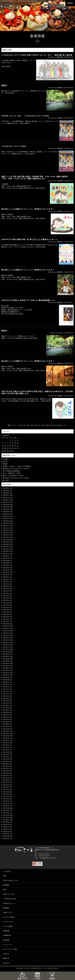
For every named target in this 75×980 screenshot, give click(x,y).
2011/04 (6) (7, 792)
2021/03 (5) (7, 617)
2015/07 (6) (7, 726)
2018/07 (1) (7, 682)
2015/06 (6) (7, 729)
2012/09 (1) (7, 773)
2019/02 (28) (8, 668)
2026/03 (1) (7, 491)
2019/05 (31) (8, 661)
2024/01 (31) (8, 551)
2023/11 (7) (7, 556)
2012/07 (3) (7, 775)
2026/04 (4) (7, 488)
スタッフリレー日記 (10, 949)
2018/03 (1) (7, 687)
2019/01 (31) (8, 670)
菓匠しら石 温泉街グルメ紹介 (13, 476)
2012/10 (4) (7, 771)
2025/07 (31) (8, 509)
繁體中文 (6, 958)
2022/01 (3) (7, 600)
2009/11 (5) (7, 829)
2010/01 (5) (7, 825)
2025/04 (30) (8, 516)
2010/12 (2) (7, 801)
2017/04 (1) (7, 701)
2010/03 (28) (8, 820)
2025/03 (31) (8, 519)
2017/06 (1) (7, 698)
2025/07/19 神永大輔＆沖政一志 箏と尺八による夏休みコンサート (29, 239)
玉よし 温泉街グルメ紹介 (12, 473)
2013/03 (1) (7, 761)
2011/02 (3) (7, 796)
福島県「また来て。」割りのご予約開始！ (18, 466)
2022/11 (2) (7, 584)
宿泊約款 (6, 940)
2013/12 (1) (7, 752)
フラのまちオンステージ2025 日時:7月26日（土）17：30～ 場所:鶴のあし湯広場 (37, 55)
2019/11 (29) (8, 647)
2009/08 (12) (8, 836)
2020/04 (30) (8, 635)
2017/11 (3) (7, 691)
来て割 (5, 462)
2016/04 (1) (7, 712)
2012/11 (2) (7, 768)
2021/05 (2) (7, 612)
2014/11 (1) (7, 743)
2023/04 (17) (8, 572)
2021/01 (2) (7, 621)
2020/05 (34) (8, 633)
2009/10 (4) (7, 832)
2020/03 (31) (8, 638)
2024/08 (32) (8, 535)
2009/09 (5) (7, 834)
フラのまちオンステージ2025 (14, 146)
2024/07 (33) (8, 537)
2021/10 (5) (7, 603)
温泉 (5, 876)
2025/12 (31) (8, 498)
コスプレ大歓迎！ (9, 917)
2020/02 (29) (8, 640)
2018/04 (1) (7, 684)
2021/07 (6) (7, 607)
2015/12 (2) (7, 717)
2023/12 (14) (8, 554)
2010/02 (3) (7, 822)
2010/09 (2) (7, 806)
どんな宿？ (7, 871)
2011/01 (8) (7, 799)
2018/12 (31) (8, 673)
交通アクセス (8, 912)
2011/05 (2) (7, 789)
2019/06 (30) (8, 659)
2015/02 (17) (8, 738)
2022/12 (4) (7, 582)
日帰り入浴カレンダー (11, 880)
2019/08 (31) (8, 654)
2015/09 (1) (7, 722)
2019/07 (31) (8, 656)
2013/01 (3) (7, 764)
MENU (70, 3)
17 (39, 425)
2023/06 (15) (8, 568)
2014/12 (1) (7, 740)
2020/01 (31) (8, 642)
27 (5, 451)
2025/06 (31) (8, 512)
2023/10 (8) (7, 558)
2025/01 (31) (8, 523)
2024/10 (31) (8, 530)
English (6, 954)
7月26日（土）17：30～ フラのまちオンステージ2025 (25, 116)
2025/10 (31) (8, 502)
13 (24, 425)
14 (28, 425)
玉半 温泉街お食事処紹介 (12, 471)
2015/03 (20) (8, 736)
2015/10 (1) (7, 719)
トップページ (8, 945)
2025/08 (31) (8, 507)
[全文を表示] (6, 66)
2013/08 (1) (7, 754)
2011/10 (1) (7, 782)
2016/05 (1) (7, 710)
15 (32, 425)
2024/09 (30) (8, 533)
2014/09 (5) (7, 747)
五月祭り (6, 459)
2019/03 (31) (8, 666)
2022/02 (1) (7, 598)
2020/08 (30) (8, 626)
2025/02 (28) (8, 521)
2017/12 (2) (7, 689)
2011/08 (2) (7, 785)
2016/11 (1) (7, 703)
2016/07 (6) (7, 705)
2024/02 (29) (8, 549)
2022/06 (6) (7, 593)
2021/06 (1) (7, 610)
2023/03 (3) (7, 575)
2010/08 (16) (8, 808)
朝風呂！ (5, 85)
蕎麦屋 (5, 464)
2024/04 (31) (8, 544)
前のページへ (13, 425)
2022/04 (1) (7, 596)
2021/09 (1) (7, 605)
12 (20, 425)
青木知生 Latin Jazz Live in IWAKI (16, 469)
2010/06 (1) (7, 813)
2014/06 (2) (7, 750)
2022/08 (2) (7, 589)
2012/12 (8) (7, 766)
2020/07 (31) (8, 628)
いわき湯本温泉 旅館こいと (8, 1)
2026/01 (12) (8, 495)
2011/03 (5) (7, 794)
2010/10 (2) (7, 804)
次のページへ (62, 425)
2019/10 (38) (8, 649)
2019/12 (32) (8, 645)
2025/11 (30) (8, 500)
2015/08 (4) (7, 724)
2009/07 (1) (7, 839)
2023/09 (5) (7, 561)
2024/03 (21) (8, 547)
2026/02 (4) (7, 493)
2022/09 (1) (7, 586)
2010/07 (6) (7, 810)
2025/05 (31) (8, 514)
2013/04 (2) (7, 759)
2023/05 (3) (7, 570)
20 (51, 425)
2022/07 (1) (7, 591)
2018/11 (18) (8, 675)
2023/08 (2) (7, 563)
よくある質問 (8, 926)
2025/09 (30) (8, 505)
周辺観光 (6, 908)
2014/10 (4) (7, 745)
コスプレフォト (9, 922)
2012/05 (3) (7, 780)
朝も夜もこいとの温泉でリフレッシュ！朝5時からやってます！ (28, 209)
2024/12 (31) (8, 526)
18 (43, 425)
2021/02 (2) (7, 619)
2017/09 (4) (7, 696)
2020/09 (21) (8, 624)
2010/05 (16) (8, 815)
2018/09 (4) (7, 677)
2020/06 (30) (8, 631)
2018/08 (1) (7, 680)
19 (47, 425)
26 (3, 451)
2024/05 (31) (8, 542)
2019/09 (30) (8, 652)
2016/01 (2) (7, 715)
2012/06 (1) (7, 778)
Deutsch (6, 963)
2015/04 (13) (8, 733)
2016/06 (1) (7, 708)
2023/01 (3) (7, 579)
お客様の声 (7, 935)
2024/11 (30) (8, 528)
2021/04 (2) (7, 614)
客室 (5, 890)
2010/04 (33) (8, 817)
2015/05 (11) (8, 731)
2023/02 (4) (7, 577)
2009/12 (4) (7, 827)
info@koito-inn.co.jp (48, 858)
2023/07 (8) (7, 565)
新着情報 (6, 931)
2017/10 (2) (7, 694)
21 (55, 425)
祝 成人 (6, 480)
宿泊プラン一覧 (9, 894)
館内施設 (6, 885)
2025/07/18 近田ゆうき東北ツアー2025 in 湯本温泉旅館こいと (28, 300)
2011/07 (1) (7, 787)
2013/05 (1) (7, 757)
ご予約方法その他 (9, 899)
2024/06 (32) (8, 540)
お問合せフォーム (9, 903)
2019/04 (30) (8, 663)
